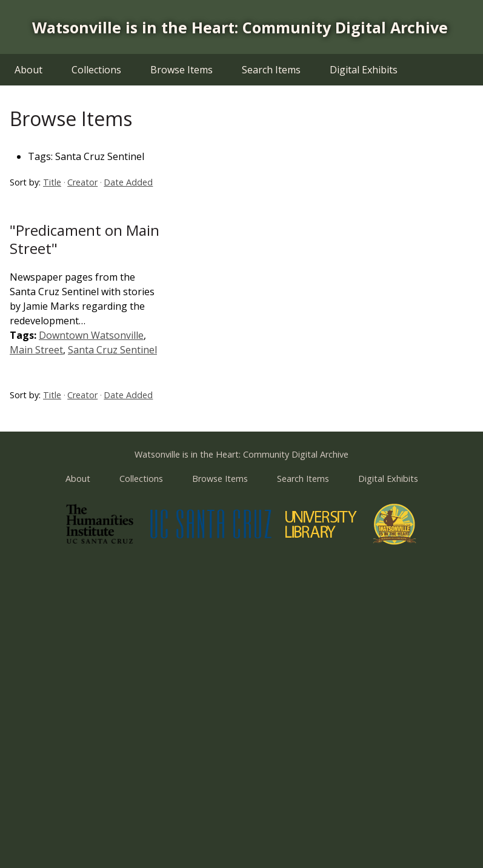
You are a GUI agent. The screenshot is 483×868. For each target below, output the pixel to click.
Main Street (36, 350)
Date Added (128, 182)
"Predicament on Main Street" (85, 239)
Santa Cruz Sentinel (112, 350)
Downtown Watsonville (91, 335)
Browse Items (182, 70)
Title (52, 182)
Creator (82, 182)
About (28, 70)
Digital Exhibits (364, 70)
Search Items (271, 70)
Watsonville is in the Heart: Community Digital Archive (240, 27)
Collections (96, 70)
